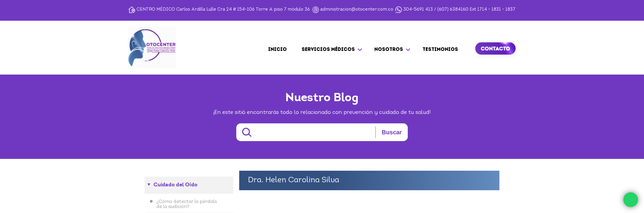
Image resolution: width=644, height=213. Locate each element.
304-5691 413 (418, 10)
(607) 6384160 (453, 10)
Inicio (277, 50)
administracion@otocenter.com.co (357, 10)
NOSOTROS (389, 50)
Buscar (392, 132)
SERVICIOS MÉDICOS (328, 50)
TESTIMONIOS (440, 50)
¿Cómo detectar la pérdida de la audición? (187, 204)
